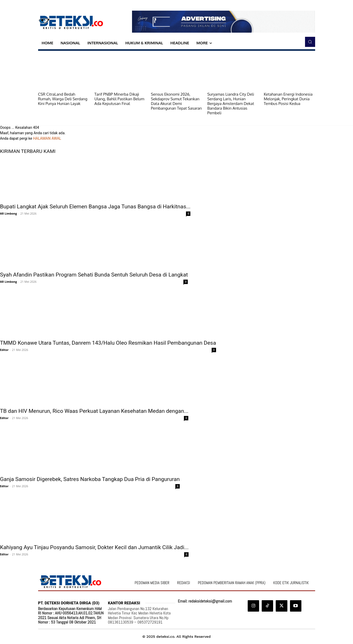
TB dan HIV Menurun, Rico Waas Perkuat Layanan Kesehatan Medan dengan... (94, 411)
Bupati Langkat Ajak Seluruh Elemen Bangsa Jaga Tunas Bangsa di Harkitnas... (95, 207)
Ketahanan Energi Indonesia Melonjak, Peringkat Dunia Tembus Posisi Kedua (288, 99)
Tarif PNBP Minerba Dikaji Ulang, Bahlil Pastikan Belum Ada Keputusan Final (119, 99)
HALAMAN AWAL (47, 138)
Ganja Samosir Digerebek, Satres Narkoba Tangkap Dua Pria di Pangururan (90, 479)
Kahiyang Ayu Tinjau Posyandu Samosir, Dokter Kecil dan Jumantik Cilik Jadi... (94, 547)
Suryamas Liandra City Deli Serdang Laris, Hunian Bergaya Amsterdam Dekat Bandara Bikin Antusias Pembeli (231, 104)
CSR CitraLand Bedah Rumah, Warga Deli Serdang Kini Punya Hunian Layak (63, 99)
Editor (4, 350)
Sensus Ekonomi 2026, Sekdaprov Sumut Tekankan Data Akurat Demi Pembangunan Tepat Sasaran (176, 101)
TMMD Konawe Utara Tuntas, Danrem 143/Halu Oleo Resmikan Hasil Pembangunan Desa (108, 343)
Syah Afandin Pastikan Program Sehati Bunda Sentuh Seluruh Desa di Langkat (94, 275)
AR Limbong (8, 213)
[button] (310, 42)
